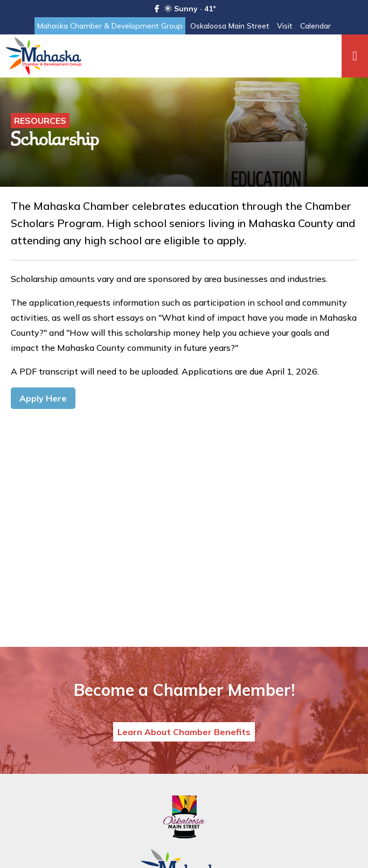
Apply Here (43, 398)
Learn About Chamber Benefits (184, 732)
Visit (285, 26)
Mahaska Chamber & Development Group (110, 26)
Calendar (315, 26)
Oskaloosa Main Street (230, 26)
